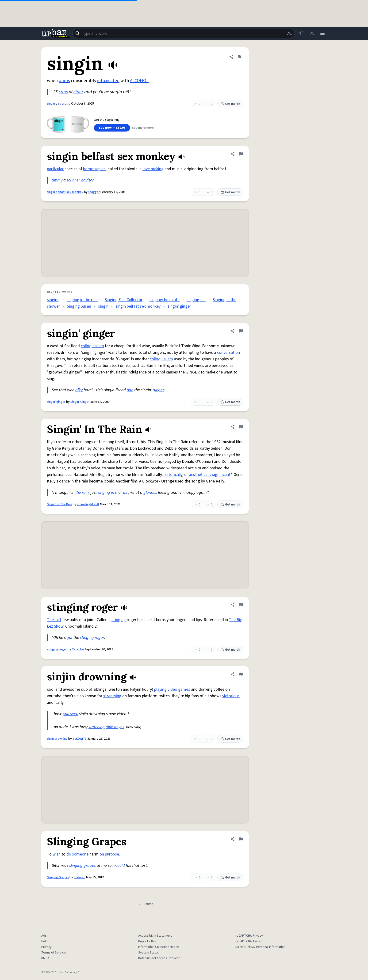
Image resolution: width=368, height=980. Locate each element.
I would (119, 865)
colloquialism (92, 346)
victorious (231, 696)
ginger (158, 390)
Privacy (46, 947)
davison (88, 180)
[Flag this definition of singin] (239, 57)
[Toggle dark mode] (312, 33)
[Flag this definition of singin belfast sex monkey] (241, 154)
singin (51, 104)
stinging (119, 620)
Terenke (78, 649)
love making (153, 169)
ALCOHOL (139, 81)
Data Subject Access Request (159, 958)
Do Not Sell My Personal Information (260, 947)
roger (100, 638)
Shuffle (145, 904)
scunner (73, 180)
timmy (57, 180)
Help (44, 941)
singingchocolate (165, 300)
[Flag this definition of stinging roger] (241, 605)
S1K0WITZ (80, 739)
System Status (149, 953)
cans (63, 92)
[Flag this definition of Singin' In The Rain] (241, 427)
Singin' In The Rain (59, 504)
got (70, 638)
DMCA (45, 958)
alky (79, 390)
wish (57, 854)
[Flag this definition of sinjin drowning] (241, 674)
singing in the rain (82, 300)
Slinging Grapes (58, 877)
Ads (44, 936)
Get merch (230, 104)
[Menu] (322, 33)
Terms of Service (54, 953)
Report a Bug (147, 941)
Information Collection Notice (159, 947)
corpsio (65, 104)
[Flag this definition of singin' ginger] (241, 331)
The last (54, 620)
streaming (112, 696)
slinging (76, 865)
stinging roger (57, 649)
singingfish (196, 300)
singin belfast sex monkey (65, 192)
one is (64, 81)
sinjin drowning (57, 739)
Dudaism (80, 877)
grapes (90, 865)
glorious (150, 492)
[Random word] (289, 33)
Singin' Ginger (80, 402)
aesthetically (200, 475)
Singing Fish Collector (124, 300)
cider (78, 92)
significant (221, 475)
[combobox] (184, 33)
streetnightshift (88, 504)
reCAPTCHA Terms (249, 941)
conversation (228, 352)
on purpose (109, 854)
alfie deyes (115, 727)
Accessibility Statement (155, 936)
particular (55, 169)
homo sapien (94, 169)
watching (97, 727)
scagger (94, 192)
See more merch (144, 128)
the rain (82, 492)
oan (130, 390)
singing (53, 300)
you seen (71, 714)
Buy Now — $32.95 (112, 128)
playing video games (172, 689)
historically (173, 475)
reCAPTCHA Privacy (249, 936)
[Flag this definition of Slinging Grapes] (241, 839)
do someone (77, 854)
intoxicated (108, 81)
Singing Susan (79, 306)
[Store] (302, 33)
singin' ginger (179, 306)
